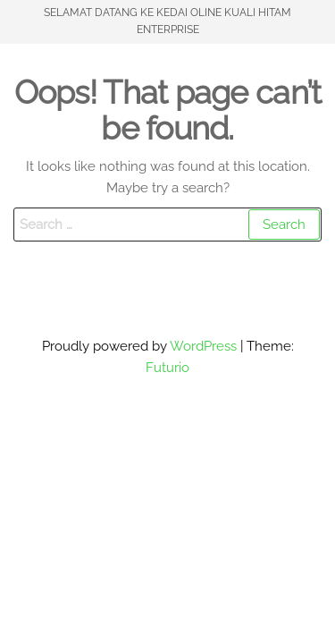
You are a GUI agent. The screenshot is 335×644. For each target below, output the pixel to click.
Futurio (167, 368)
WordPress (203, 346)
